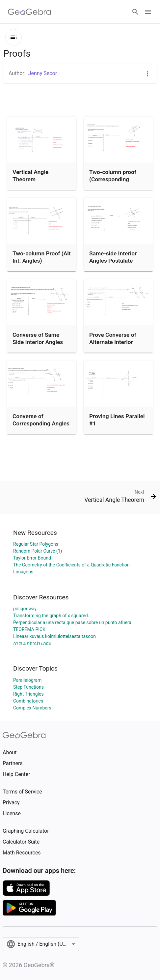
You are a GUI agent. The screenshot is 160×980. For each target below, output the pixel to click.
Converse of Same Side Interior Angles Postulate (38, 342)
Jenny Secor (43, 73)
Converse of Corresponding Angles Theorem (41, 424)
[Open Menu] (148, 12)
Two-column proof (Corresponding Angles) (113, 179)
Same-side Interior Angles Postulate (113, 257)
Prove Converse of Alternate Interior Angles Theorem (113, 342)
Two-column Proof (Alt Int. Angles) (42, 257)
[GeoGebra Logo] (29, 12)
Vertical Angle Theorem (30, 176)
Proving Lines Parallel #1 (117, 420)
